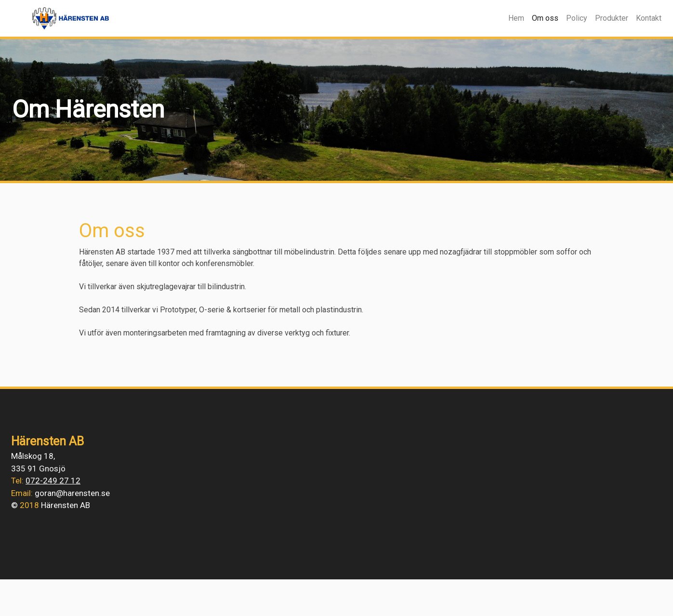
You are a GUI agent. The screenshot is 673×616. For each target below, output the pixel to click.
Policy (577, 18)
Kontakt (649, 18)
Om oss (547, 18)
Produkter (612, 18)
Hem (516, 18)
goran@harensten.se (72, 493)
